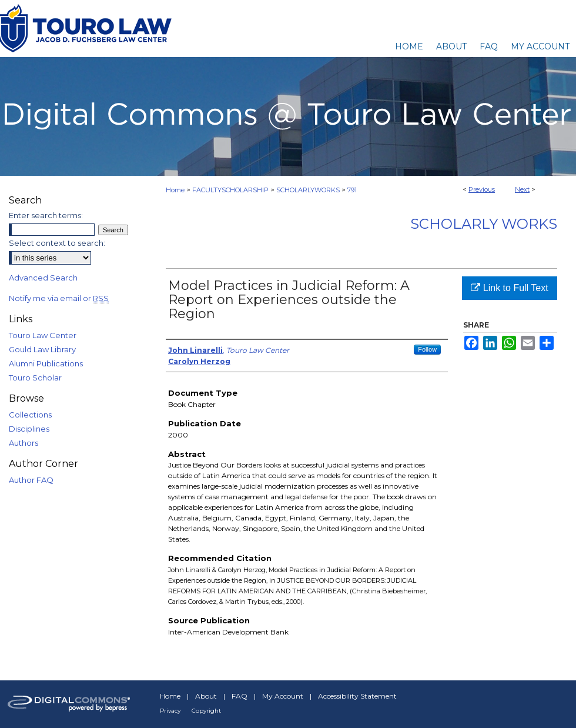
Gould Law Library (42, 349)
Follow (427, 349)
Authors (24, 443)
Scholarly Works (484, 224)
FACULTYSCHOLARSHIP (230, 190)
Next (522, 189)
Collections (30, 415)
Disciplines (29, 429)
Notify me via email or (59, 298)
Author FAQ (31, 480)
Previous (482, 189)
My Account (283, 696)
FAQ (240, 696)
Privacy (170, 711)
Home (175, 190)
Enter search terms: (46, 215)
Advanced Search (43, 278)
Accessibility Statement (357, 696)
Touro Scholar (35, 378)
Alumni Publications (46, 363)
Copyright (206, 711)
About (206, 696)
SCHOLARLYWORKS (308, 190)
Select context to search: (57, 243)
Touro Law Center (43, 335)
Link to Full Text (509, 288)
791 (352, 190)
